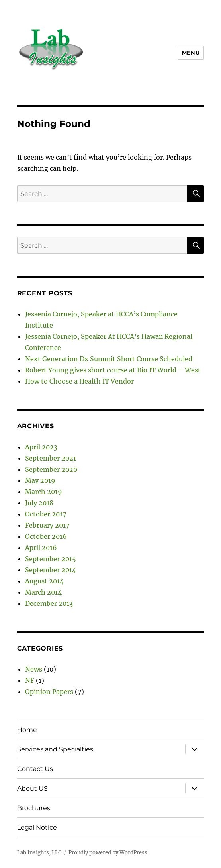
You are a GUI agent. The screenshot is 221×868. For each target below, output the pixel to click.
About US (32, 788)
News (34, 669)
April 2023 (41, 447)
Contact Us (35, 769)
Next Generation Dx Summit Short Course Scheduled (109, 359)
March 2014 (43, 592)
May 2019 (40, 480)
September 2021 (51, 458)
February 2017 (47, 525)
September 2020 (51, 469)
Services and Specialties (55, 749)
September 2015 (51, 559)
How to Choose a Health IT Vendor (79, 381)
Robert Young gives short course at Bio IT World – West (113, 370)
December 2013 (49, 603)
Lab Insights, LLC (39, 853)
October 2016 (46, 536)
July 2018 (39, 503)
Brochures (34, 808)
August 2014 (44, 581)
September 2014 (51, 570)
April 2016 (41, 548)
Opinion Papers (49, 692)
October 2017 (46, 514)
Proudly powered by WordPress (108, 853)
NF (30, 680)
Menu (191, 53)
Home (27, 730)
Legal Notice (37, 827)
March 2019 (44, 492)
